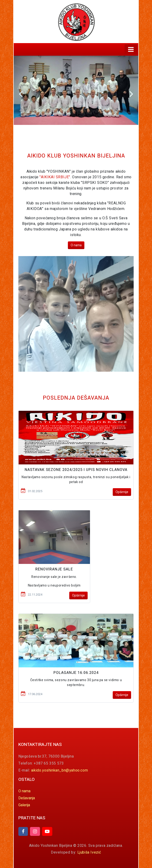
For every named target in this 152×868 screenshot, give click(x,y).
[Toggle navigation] (131, 49)
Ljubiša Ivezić (89, 852)
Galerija (24, 805)
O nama (76, 245)
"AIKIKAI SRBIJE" (55, 177)
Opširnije (122, 492)
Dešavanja (27, 798)
